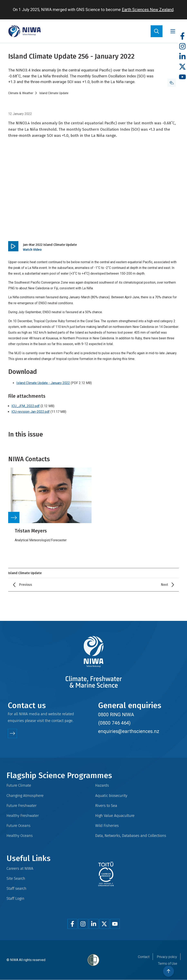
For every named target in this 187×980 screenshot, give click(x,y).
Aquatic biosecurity (111, 796)
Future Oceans (18, 826)
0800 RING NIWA (116, 715)
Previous (26, 585)
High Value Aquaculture (115, 816)
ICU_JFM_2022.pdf (26, 406)
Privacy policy (167, 957)
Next (164, 585)
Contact (144, 957)
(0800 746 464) (114, 723)
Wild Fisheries (107, 826)
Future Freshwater (22, 806)
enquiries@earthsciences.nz (129, 731)
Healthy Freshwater (23, 816)
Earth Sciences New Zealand (148, 10)
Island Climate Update (54, 93)
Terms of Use (168, 964)
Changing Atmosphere (25, 796)
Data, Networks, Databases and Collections (131, 836)
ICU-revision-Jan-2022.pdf (31, 412)
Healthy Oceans (20, 836)
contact (58, 721)
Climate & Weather (21, 93)
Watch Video (32, 250)
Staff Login (15, 898)
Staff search (16, 888)
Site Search (16, 878)
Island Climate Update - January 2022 (43, 383)
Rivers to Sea (106, 806)
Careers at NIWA (20, 868)
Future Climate (19, 785)
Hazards (102, 785)
